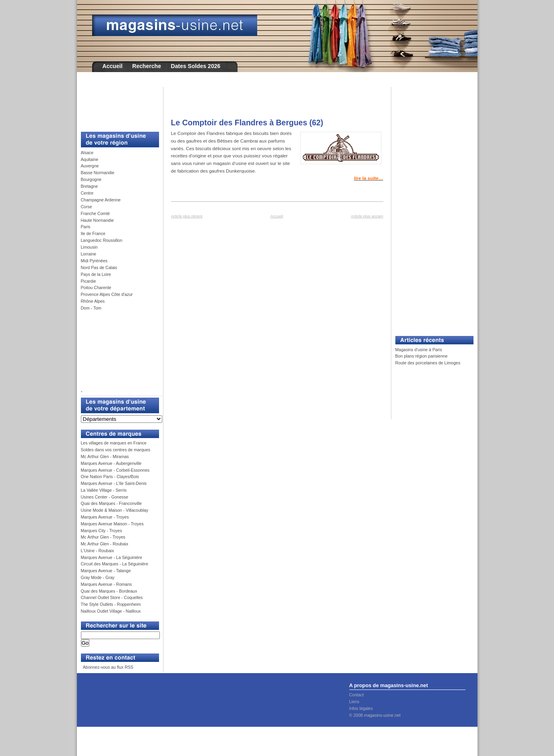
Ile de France (93, 233)
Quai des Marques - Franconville (111, 503)
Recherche (147, 66)
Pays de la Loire (96, 274)
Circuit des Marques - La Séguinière (115, 564)
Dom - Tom (91, 308)
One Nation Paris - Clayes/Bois (110, 477)
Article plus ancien (367, 216)
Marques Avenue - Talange (106, 571)
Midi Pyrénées (94, 261)
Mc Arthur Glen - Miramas (105, 456)
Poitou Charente (96, 288)
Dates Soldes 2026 (195, 66)
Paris (86, 227)
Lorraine (89, 254)
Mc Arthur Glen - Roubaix (105, 544)
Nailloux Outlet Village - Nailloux (111, 611)
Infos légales (361, 708)
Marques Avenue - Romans (107, 584)
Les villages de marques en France (114, 443)
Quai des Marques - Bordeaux (109, 591)
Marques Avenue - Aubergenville (111, 463)
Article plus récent (187, 216)
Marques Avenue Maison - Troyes (112, 524)
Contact (357, 695)
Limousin (89, 247)
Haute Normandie (98, 220)
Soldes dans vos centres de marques (116, 450)
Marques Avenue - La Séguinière (112, 557)
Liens (354, 702)
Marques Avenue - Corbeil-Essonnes (115, 470)
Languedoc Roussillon (102, 240)
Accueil (113, 66)
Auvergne (90, 166)
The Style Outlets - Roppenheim (111, 604)
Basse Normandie (98, 173)
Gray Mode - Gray (98, 577)
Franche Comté (96, 213)
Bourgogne (91, 179)
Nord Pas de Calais (99, 267)
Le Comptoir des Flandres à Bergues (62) (247, 123)
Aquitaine (90, 159)
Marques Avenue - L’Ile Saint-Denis (114, 483)
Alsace (87, 153)
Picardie (89, 281)
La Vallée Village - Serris (104, 490)
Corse (87, 207)
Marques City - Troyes (102, 531)
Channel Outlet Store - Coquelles (112, 597)
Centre (87, 193)
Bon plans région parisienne (422, 356)
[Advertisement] (117, 105)
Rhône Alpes (93, 301)
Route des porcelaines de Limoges (428, 363)
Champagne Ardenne (101, 200)
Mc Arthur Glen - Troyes (103, 537)
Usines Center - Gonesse (105, 497)
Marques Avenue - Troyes (105, 517)
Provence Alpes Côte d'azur (107, 294)
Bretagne (90, 186)
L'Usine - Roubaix (98, 551)
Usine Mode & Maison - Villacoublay (115, 510)
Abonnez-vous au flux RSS (107, 667)
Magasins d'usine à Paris (419, 350)
